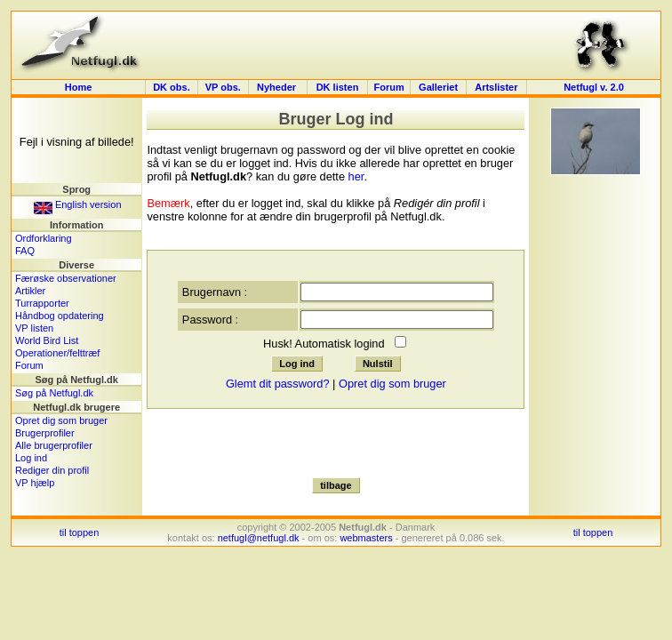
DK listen (338, 87)
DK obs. (172, 87)
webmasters (366, 538)
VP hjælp (35, 483)
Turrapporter (42, 303)
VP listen (34, 328)
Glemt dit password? (278, 384)
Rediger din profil (52, 470)
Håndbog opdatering (60, 316)
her (356, 176)
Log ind (31, 458)
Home (79, 87)
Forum (388, 87)
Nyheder (278, 87)
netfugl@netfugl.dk (259, 538)
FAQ (25, 251)
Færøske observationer (66, 278)
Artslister (496, 87)
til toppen (80, 532)
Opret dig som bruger (61, 420)
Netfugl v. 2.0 (594, 87)
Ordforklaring (44, 238)
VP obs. (223, 87)
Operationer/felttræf (57, 353)
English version (78, 204)
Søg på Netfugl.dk (54, 393)
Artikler (30, 291)
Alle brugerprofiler (54, 445)
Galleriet (438, 87)
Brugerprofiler (45, 433)
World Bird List (47, 340)
